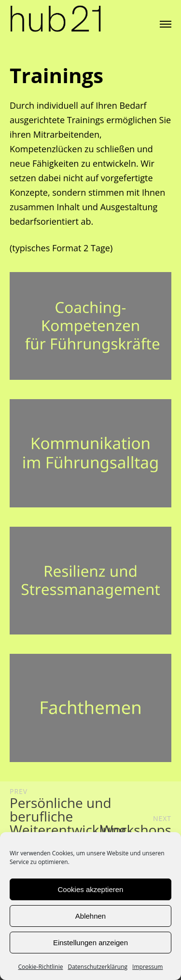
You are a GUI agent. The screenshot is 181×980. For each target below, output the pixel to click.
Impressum (147, 967)
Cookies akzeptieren (91, 889)
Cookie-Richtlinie (41, 967)
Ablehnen (90, 916)
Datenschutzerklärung (97, 967)
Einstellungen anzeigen (90, 943)
